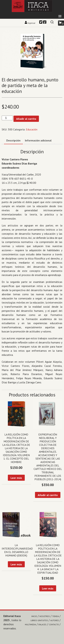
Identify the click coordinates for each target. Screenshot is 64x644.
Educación (32, 129)
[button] (60, 16)
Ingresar (30, 23)
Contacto (54, 624)
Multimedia (30, 624)
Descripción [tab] (13, 140)
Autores (55, 620)
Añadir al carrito (26, 119)
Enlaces (42, 624)
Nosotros (45, 616)
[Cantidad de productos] (7, 118)
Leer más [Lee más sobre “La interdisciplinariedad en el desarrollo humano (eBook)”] (16, 564)
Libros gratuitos (39, 620)
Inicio (34, 616)
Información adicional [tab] (38, 140)
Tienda (56, 616)
